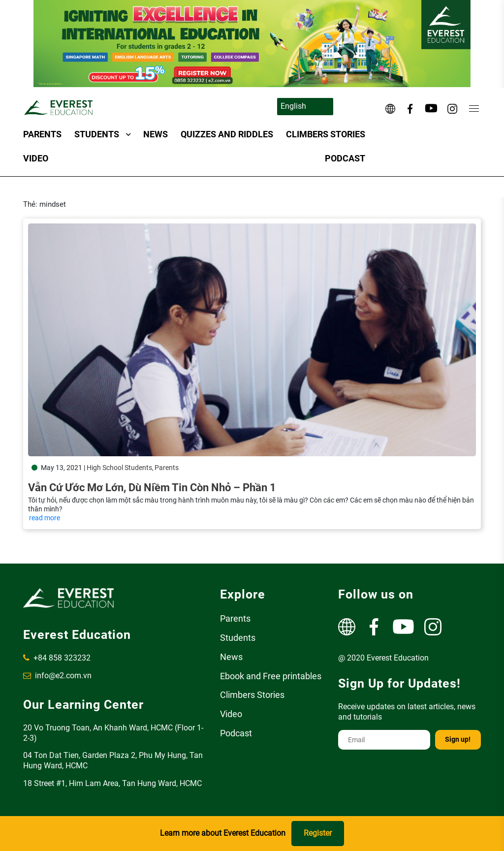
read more (45, 518)
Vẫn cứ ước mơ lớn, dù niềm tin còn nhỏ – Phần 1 (152, 488)
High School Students (119, 468)
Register (318, 833)
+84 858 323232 (57, 658)
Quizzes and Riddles (227, 134)
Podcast (345, 158)
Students (97, 134)
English (293, 106)
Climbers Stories (326, 134)
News (156, 134)
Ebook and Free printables (271, 676)
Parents (42, 134)
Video (36, 158)
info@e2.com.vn (57, 676)
